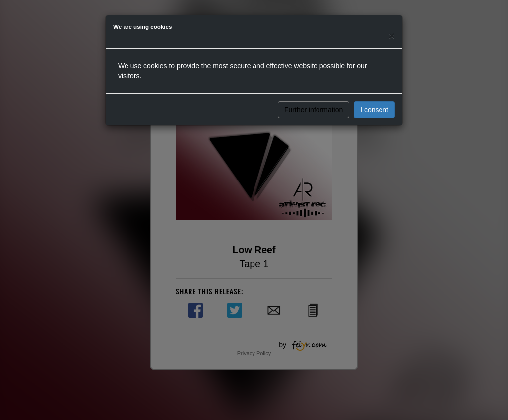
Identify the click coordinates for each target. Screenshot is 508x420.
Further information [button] (314, 110)
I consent (374, 110)
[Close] (392, 35)
